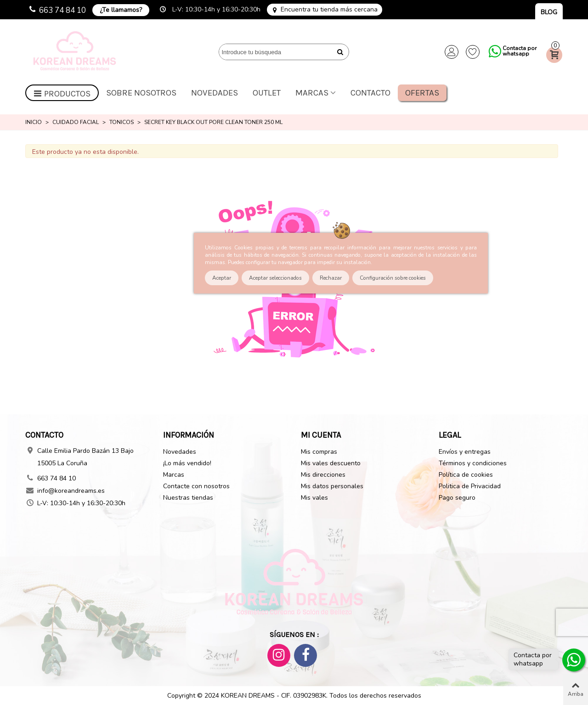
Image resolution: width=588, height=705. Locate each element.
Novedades (215, 93)
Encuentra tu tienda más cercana (329, 10)
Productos (62, 94)
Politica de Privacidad (470, 486)
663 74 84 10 (62, 10)
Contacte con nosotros (196, 486)
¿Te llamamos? (121, 10)
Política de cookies (466, 475)
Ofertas (422, 93)
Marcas (312, 93)
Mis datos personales (332, 486)
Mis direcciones (323, 475)
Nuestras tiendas (188, 498)
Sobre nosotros (141, 93)
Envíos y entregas (465, 452)
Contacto (370, 93)
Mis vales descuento (331, 463)
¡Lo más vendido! (187, 463)
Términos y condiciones (473, 463)
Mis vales (314, 498)
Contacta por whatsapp (520, 51)
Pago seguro (457, 498)
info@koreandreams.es (71, 491)
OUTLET (267, 93)
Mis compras (319, 452)
